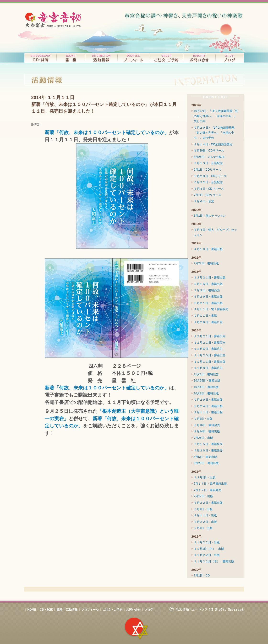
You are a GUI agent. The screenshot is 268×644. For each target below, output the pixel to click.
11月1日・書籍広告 (206, 374)
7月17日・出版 (203, 496)
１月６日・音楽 (204, 201)
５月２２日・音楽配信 (208, 182)
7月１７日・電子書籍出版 (211, 484)
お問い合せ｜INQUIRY (199, 58)
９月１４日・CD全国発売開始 (213, 144)
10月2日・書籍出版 (206, 393)
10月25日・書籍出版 (207, 381)
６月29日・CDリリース (209, 151)
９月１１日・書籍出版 (208, 412)
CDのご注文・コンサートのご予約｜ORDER (166, 58)
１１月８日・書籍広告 (208, 368)
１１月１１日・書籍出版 (210, 362)
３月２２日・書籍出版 (208, 503)
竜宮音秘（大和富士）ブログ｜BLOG (230, 58)
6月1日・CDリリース (208, 170)
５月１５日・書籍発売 (208, 444)
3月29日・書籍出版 (206, 463)
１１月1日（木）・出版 (209, 549)
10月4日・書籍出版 (206, 387)
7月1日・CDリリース (208, 195)
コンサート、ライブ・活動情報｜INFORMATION (101, 58)
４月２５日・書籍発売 (208, 450)
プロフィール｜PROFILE (134, 58)
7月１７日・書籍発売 (208, 490)
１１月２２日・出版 (207, 542)
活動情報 (72, 610)
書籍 (59, 610)
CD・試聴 (46, 610)
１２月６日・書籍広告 (208, 349)
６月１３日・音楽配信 (208, 163)
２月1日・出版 (203, 528)
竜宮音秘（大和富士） (54, 20)
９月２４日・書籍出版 (208, 406)
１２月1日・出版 (205, 477)
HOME (32, 610)
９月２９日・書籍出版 (208, 400)
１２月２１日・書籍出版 (210, 277)
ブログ (149, 610)
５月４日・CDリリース (209, 189)
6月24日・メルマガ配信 (209, 157)
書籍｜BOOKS (71, 58)
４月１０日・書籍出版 (208, 249)
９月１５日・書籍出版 (208, 284)
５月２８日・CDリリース (210, 176)
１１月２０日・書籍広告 (210, 355)
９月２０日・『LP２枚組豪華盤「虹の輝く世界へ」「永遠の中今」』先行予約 (214, 133)
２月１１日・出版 (205, 515)
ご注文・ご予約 (112, 610)
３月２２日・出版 (205, 522)
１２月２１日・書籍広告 (210, 336)
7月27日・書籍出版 (206, 263)
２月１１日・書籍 (205, 316)
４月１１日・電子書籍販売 (211, 309)
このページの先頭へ (134, 589)
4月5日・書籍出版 (205, 457)
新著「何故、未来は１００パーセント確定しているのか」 (107, 132)
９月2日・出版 (203, 419)
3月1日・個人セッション (210, 216)
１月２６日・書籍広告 (208, 322)
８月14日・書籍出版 (207, 431)
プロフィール (90, 610)
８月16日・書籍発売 (207, 425)
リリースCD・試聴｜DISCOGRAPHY (40, 58)
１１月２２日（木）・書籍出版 (214, 561)
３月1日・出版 (203, 509)
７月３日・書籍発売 (207, 290)
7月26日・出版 (203, 438)
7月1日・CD (202, 576)
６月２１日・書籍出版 (208, 303)
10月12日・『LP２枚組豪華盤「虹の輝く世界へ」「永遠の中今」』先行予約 (216, 116)
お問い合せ (133, 610)
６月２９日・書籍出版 (208, 297)
